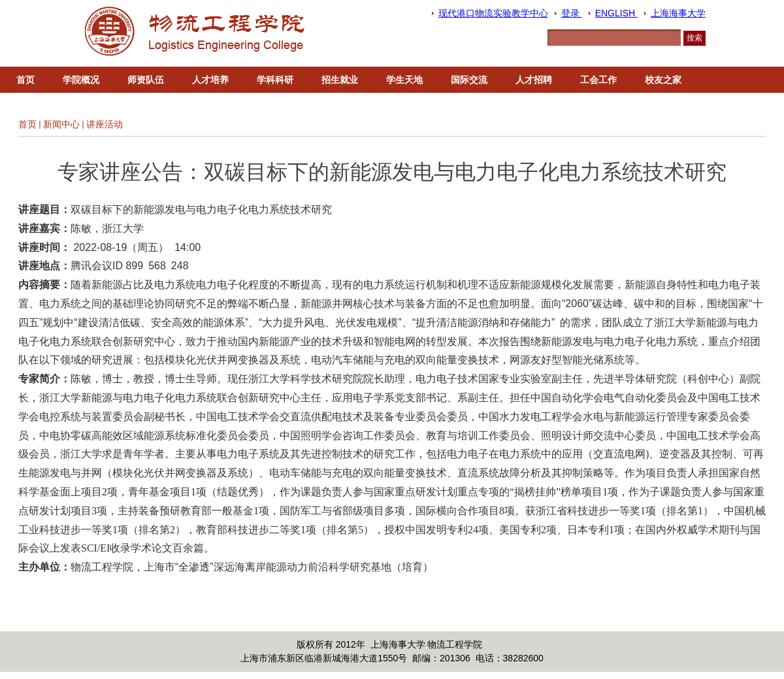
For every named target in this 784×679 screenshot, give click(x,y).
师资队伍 (146, 80)
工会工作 (598, 80)
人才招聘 (534, 80)
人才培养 (210, 80)
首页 (25, 80)
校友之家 (663, 80)
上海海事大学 (678, 13)
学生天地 (404, 80)
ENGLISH (616, 13)
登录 (572, 13)
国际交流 (469, 80)
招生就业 (340, 80)
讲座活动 (105, 124)
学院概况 (81, 80)
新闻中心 (61, 124)
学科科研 (275, 80)
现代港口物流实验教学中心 (493, 13)
